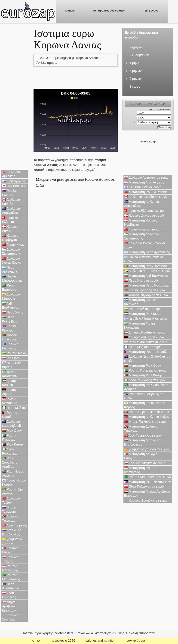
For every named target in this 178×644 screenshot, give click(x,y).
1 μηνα (134, 63)
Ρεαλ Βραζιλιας (9, 287)
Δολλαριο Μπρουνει (11, 296)
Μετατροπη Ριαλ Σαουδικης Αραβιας (146, 387)
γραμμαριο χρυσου (12, 541)
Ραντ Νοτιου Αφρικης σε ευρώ (144, 396)
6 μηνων (135, 79)
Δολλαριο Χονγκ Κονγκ (11, 260)
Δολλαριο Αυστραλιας (11, 211)
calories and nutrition (100, 641)
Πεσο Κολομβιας (10, 319)
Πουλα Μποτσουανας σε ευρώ (144, 259)
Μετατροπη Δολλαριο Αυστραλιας (141, 204)
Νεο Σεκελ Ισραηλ (12, 365)
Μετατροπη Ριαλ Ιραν (142, 314)
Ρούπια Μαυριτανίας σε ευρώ (147, 477)
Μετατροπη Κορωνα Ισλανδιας (141, 302)
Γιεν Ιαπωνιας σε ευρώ (143, 187)
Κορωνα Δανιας (10, 229)
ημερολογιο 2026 (63, 641)
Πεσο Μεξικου (14, 408)
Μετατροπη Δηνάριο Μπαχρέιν (141, 456)
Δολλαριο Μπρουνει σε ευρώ (147, 271)
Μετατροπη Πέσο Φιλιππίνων (147, 482)
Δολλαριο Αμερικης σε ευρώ (146, 177)
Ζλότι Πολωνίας (9, 595)
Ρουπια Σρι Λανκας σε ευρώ (147, 412)
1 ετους (135, 86)
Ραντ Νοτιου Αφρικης (13, 473)
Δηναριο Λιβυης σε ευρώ (144, 337)
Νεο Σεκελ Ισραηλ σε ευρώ (146, 319)
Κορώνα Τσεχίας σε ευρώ (145, 463)
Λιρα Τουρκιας (14, 525)
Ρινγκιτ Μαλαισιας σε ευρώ (146, 342)
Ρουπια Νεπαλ (10, 415)
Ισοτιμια (70, 11)
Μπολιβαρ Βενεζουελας (12, 532)
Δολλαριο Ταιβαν (11, 500)
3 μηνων (135, 71)
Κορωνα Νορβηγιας (10, 238)
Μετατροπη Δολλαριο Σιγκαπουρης (141, 236)
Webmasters (64, 633)
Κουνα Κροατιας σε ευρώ (144, 290)
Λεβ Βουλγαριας (11, 305)
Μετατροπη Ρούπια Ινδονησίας (140, 470)
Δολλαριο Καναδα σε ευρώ (145, 197)
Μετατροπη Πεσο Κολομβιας (147, 285)
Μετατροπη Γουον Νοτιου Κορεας (145, 405)
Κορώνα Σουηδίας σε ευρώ (146, 500)
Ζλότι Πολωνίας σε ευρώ (144, 487)
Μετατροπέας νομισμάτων (109, 11)
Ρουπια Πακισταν (10, 437)
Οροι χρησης (44, 633)
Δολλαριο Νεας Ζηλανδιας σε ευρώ (147, 359)
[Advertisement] (15, 97)
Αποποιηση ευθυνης (110, 633)
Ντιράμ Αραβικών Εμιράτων (9, 606)
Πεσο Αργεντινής (10, 269)
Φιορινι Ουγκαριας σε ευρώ (146, 295)
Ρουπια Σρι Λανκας (12, 491)
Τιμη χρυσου (151, 11)
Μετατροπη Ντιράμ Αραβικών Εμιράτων (147, 493)
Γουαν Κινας (13, 245)
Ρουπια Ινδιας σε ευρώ (143, 309)
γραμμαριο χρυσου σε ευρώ (146, 449)
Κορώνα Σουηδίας (10, 617)
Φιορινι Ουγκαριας (10, 337)
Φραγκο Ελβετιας (10, 220)
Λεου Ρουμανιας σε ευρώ (144, 380)
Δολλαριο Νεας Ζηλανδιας (14, 424)
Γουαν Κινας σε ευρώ (142, 229)
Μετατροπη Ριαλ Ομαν (143, 366)
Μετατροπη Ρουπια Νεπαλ (145, 352)
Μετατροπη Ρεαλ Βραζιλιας (146, 266)
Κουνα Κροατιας (9, 328)
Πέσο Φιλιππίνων (10, 586)
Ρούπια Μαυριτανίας (11, 577)
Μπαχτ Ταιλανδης (9, 509)
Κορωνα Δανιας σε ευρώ (144, 216)
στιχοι (36, 641)
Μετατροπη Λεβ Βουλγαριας (146, 276)
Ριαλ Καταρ (12, 444)
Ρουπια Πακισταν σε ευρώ (145, 370)
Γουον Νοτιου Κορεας (14, 482)
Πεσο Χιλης (13, 312)
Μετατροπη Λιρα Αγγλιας (144, 182)
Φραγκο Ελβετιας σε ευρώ (145, 211)
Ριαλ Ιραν (11, 358)
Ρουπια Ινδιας (14, 353)
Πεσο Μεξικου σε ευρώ (143, 347)
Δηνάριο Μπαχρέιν (10, 550)
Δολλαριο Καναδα (11, 202)
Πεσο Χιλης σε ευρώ (141, 281)
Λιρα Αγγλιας (14, 181)
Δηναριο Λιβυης (10, 392)
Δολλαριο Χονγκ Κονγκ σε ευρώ (145, 245)
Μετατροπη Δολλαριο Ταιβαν (147, 417)
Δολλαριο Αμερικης (11, 174)
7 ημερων (136, 47)
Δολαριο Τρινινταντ (10, 518)
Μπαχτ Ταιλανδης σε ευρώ (145, 422)
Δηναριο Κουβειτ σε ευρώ (145, 332)
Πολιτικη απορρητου (141, 633)
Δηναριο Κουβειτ (10, 383)
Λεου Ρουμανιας (10, 451)
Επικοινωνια (84, 633)
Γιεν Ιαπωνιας (14, 186)
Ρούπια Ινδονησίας (10, 568)
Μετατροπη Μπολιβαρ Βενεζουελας (142, 442)
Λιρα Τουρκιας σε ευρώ (143, 435)
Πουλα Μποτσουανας (12, 278)
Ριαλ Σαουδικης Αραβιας (10, 462)
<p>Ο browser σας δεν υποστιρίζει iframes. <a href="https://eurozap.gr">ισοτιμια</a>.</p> (148, 119)
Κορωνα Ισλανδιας (10, 346)
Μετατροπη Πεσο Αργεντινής (147, 252)
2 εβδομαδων (139, 55)
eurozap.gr (148, 141)
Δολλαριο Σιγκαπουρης (11, 251)
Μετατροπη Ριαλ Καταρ (143, 375)
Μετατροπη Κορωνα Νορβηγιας (141, 222)
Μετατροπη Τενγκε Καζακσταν (140, 325)
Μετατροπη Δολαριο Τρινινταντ (141, 428)
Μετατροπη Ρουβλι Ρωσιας (146, 192)
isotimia (27, 633)
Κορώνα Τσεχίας (10, 559)
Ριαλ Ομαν (12, 431)
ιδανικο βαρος (136, 641)
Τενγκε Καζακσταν (10, 374)
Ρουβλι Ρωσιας (9, 193)
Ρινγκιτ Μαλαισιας (9, 401)
